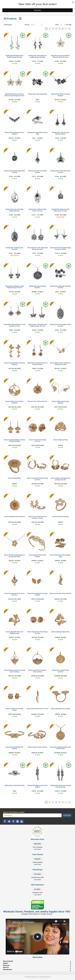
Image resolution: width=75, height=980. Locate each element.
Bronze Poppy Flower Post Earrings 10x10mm (38, 633)
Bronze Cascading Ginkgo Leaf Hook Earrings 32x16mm (15, 441)
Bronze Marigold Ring (15, 478)
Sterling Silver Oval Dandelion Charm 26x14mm (60, 325)
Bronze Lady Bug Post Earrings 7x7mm (15, 709)
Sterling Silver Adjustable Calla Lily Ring (37, 133)
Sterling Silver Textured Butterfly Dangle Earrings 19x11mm (38, 325)
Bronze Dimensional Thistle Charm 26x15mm (15, 594)
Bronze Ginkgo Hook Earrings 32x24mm (60, 402)
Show (57, 25)
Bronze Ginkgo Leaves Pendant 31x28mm (14, 402)
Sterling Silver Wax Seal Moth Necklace (37, 287)
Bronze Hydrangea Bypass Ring (60, 632)
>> (69, 29)
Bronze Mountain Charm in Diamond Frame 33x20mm (15, 671)
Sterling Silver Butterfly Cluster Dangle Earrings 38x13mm (15, 56)
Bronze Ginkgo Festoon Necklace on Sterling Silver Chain (60, 364)
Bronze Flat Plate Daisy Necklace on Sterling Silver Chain (14, 556)
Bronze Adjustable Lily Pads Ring (61, 709)
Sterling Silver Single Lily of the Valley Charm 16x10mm (60, 210)
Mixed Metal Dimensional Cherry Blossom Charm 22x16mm (61, 56)
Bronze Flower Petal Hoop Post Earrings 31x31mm (38, 517)
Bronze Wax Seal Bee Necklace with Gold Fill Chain (60, 748)
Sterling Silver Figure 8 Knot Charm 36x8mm (38, 786)
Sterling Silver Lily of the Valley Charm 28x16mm (14, 210)
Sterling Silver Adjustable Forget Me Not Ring (61, 287)
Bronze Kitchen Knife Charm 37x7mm (37, 709)
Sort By (27, 25)
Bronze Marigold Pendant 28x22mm (15, 517)
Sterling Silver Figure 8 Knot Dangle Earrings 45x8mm (60, 786)
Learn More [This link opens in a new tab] (37, 864)
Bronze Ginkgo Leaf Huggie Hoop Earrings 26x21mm (60, 479)
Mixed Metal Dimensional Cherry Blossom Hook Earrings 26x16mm (14, 95)
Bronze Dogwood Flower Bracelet (37, 747)
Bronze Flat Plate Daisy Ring (61, 517)
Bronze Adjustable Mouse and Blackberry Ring (14, 633)
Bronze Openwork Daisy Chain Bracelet (37, 556)
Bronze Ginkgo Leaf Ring (60, 440)
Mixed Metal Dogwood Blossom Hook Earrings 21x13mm (14, 325)
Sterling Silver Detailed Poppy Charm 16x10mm (15, 172)
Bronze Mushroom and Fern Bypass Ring (61, 556)
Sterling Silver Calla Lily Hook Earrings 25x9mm (60, 133)
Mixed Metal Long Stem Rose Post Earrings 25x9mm (37, 364)
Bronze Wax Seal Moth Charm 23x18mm (60, 671)
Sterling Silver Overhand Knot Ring (14, 785)
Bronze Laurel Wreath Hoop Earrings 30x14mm (38, 479)
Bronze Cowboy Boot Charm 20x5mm (61, 593)
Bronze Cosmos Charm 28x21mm (38, 401)
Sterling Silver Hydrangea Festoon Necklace (14, 133)
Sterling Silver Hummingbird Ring (38, 94)
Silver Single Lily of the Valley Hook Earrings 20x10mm (37, 249)
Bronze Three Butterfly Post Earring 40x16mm (15, 364)
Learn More (37, 849)
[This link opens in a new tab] (37, 901)
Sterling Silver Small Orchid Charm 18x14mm (60, 172)
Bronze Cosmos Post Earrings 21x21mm (37, 441)
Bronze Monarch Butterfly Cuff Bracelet (15, 748)
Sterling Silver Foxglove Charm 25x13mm (14, 249)
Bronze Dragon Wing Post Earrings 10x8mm (38, 594)
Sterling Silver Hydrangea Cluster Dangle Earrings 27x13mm (15, 287)
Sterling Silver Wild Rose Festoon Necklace (60, 95)
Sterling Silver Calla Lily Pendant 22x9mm (37, 172)
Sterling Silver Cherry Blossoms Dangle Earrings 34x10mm (37, 56)
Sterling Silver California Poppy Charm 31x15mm (37, 210)
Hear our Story (38, 957)
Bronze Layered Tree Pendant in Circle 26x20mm (38, 671)
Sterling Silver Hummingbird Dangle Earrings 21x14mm (60, 249)
